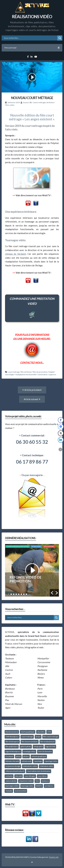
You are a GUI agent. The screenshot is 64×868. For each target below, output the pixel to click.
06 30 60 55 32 (32, 442)
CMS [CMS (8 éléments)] (49, 732)
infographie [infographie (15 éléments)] (38, 746)
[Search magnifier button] (60, 38)
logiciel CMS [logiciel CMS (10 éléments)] (50, 746)
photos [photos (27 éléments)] (26, 756)
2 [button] (11, 594)
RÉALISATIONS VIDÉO (32, 17)
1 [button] (9, 594)
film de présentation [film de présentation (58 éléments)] (30, 742)
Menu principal (32, 48)
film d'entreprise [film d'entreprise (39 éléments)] (12, 742)
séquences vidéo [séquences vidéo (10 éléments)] (26, 781)
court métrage (14, 372)
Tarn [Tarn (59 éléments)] (37, 781)
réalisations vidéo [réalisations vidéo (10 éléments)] (30, 766)
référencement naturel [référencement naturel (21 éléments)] (15, 771)
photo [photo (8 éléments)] (18, 756)
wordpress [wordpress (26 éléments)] (49, 786)
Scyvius (26, 102)
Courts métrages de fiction (43, 102)
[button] (52, 593)
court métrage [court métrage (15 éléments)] (27, 737)
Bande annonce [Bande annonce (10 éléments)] (12, 732)
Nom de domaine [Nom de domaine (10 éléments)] (45, 751)
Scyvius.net (54, 857)
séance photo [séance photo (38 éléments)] (11, 781)
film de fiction (26, 372)
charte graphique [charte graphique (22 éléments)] (28, 732)
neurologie (9, 374)
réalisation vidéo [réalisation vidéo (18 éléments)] (46, 766)
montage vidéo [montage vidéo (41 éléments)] (29, 751)
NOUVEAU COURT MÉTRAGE (32, 98)
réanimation (42, 374)
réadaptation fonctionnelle (26, 374)
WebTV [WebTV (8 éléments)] (39, 786)
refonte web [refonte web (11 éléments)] (26, 761)
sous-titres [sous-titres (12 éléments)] (42, 776)
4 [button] (16, 594)
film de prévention (40, 372)
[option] (32, 570)
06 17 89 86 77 (32, 462)
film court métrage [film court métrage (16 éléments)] (51, 737)
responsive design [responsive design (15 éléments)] (13, 766)
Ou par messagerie (32, 475)
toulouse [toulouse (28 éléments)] (45, 781)
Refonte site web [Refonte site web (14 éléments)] (12, 761)
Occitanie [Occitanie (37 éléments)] (9, 756)
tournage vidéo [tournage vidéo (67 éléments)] (27, 786)
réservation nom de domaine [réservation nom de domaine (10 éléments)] (39, 771)
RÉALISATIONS (49, 546)
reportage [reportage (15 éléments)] (38, 761)
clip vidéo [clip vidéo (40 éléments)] (41, 732)
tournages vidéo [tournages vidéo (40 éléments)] (12, 786)
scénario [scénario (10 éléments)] (9, 776)
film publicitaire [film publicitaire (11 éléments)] (12, 746)
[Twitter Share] (61, 433)
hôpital (51, 372)
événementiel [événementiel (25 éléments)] (20, 791)
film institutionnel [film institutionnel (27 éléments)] (47, 742)
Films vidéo (10, 105)
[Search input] (30, 38)
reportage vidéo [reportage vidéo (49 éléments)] (51, 761)
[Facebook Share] (61, 420)
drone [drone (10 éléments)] (38, 737)
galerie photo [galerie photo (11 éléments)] (26, 746)
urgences (52, 374)
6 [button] (21, 594)
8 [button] (26, 594)
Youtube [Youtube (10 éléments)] (9, 791)
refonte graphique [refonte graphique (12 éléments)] (39, 756)
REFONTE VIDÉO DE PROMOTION (25, 579)
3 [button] (14, 594)
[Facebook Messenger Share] (61, 427)
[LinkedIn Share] (61, 440)
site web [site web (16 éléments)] (19, 776)
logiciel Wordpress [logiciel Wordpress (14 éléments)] (13, 751)
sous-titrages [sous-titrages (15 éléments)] (30, 776)
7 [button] (24, 594)
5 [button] (19, 594)
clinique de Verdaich (16, 254)
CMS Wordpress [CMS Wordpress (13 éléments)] (12, 737)
